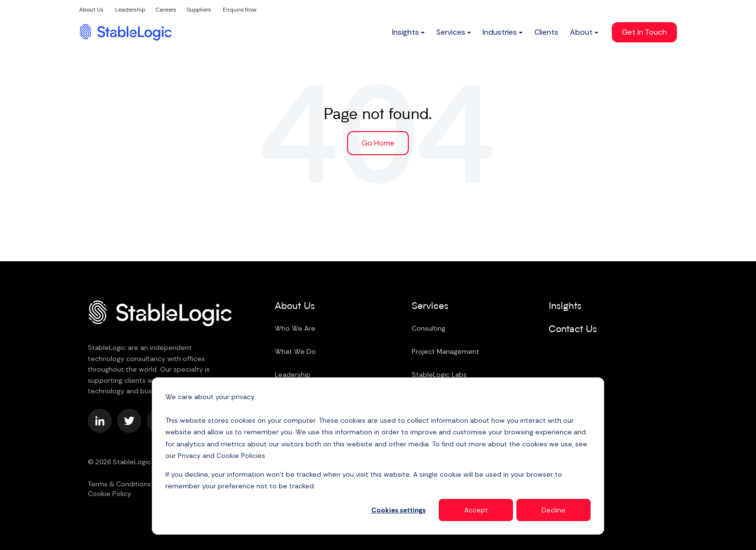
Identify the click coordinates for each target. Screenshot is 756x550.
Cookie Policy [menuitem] (109, 494)
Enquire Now (240, 10)
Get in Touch (644, 32)
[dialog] (378, 456)
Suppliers (199, 10)
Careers (166, 10)
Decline (553, 510)
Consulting (429, 328)
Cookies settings (398, 510)
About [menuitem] (581, 32)
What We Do (295, 351)
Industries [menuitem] (500, 32)
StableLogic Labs (439, 375)
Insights (565, 307)
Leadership (130, 10)
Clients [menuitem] (546, 32)
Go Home (378, 143)
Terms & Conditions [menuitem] (119, 484)
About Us (91, 10)
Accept (476, 510)
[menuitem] (408, 32)
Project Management (445, 351)
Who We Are (295, 328)
